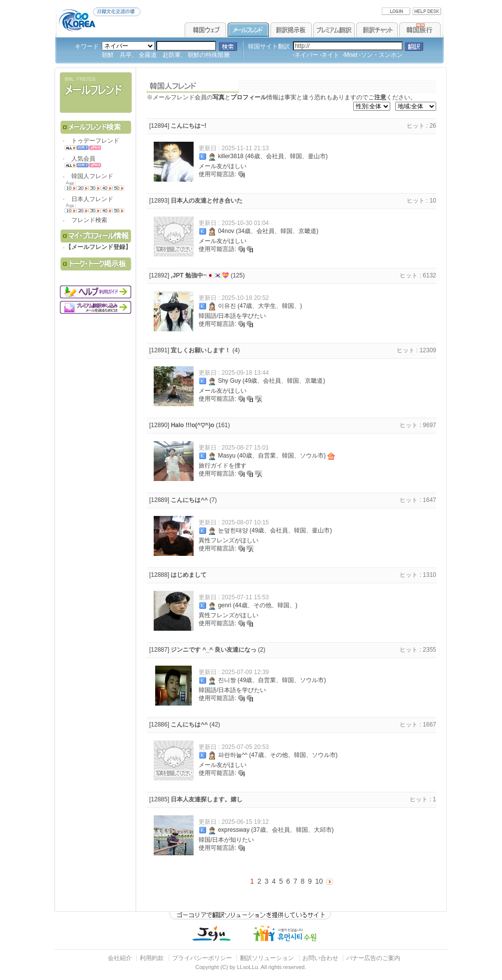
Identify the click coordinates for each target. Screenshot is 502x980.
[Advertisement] (97, 376)
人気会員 (80, 159)
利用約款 (152, 958)
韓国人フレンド (89, 176)
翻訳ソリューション (267, 958)
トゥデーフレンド (92, 141)
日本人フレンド (89, 199)
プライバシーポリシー (202, 958)
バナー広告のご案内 (373, 958)
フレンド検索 (86, 220)
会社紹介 (120, 958)
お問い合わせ (321, 958)
